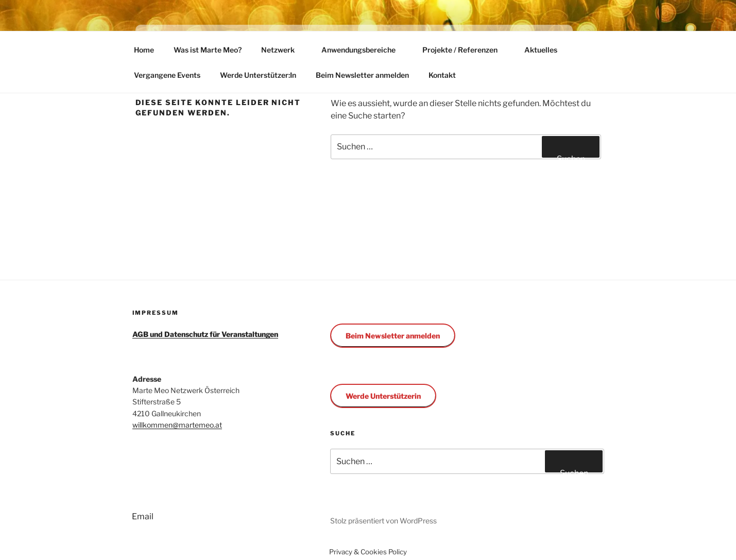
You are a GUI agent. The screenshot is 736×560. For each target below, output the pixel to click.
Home (144, 50)
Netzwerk (283, 50)
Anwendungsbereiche (363, 50)
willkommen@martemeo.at (177, 425)
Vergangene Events (167, 75)
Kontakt (442, 75)
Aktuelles (541, 50)
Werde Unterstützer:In (258, 75)
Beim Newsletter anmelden (362, 75)
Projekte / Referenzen (465, 50)
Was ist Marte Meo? (208, 50)
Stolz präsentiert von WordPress (383, 521)
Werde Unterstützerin (383, 396)
